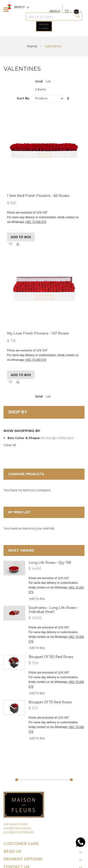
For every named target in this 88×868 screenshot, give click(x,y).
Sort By (23, 98)
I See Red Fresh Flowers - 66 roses (38, 196)
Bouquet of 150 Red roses (51, 657)
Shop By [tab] (18, 412)
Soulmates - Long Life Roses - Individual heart (53, 610)
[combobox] (49, 17)
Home (33, 46)
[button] (10, 244)
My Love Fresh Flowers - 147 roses (38, 333)
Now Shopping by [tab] (22, 431)
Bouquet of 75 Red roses (50, 702)
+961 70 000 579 (35, 222)
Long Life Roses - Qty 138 (50, 563)
